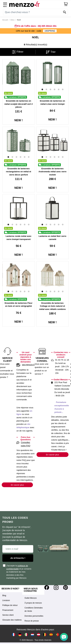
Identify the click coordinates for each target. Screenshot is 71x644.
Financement (8, 610)
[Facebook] (47, 587)
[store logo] (36, 4)
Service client (8, 615)
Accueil (5, 20)
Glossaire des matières (12, 620)
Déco (13, 20)
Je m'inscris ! (18, 558)
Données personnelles (34, 616)
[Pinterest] (66, 587)
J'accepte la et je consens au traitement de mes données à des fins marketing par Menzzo (17, 572)
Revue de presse (32, 621)
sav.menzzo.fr (28, 365)
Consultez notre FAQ (26, 444)
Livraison (6, 600)
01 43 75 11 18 (62, 360)
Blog (4, 596)
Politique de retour (10, 605)
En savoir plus (17, 485)
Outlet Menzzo (31, 598)
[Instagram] (56, 587)
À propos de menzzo (33, 603)
